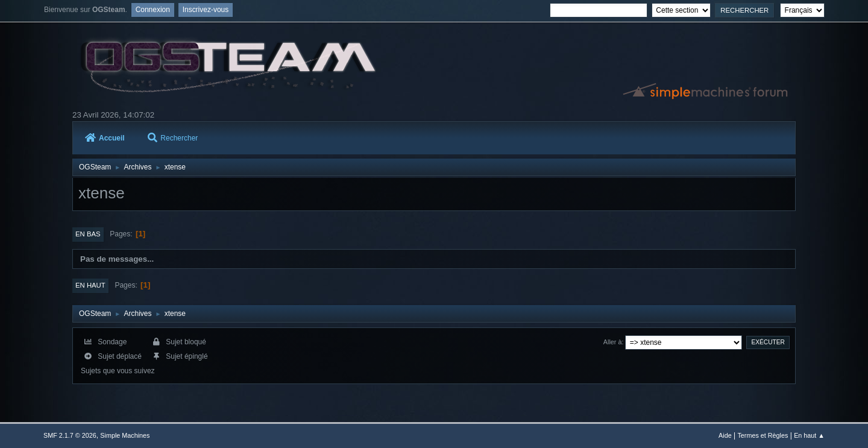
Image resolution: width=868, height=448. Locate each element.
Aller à (613, 342)
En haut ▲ (809, 435)
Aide (725, 435)
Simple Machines (125, 435)
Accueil (105, 138)
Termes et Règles (763, 435)
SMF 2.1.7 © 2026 (70, 435)
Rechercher (173, 138)
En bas (88, 234)
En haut (90, 285)
